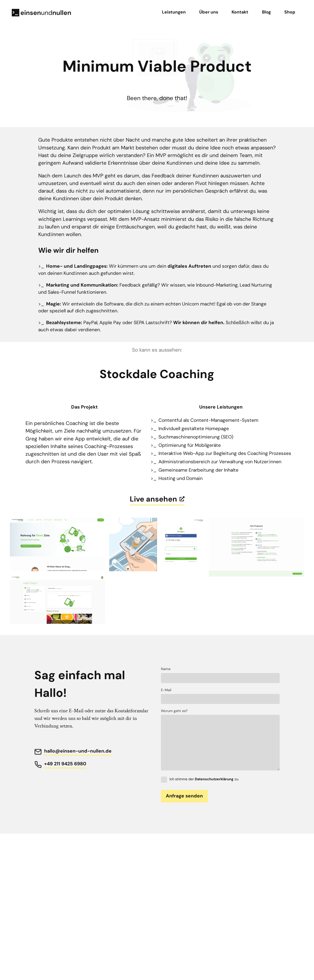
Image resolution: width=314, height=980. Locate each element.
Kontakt (240, 12)
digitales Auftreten (189, 266)
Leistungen (174, 12)
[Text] (220, 743)
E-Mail (166, 690)
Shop (290, 12)
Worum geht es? (174, 711)
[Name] (220, 678)
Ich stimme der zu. (200, 779)
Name (166, 669)
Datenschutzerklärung (214, 779)
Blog (266, 12)
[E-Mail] (220, 699)
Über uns (209, 12)
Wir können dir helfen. (199, 323)
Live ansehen (157, 499)
